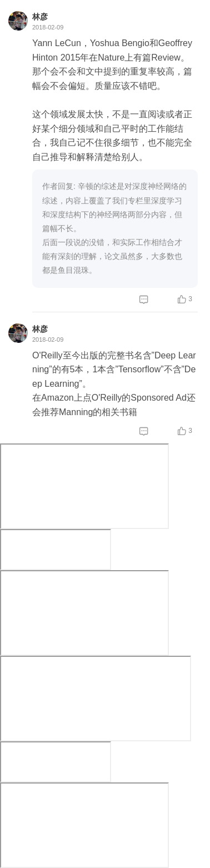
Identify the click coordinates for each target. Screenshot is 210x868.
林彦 (40, 17)
